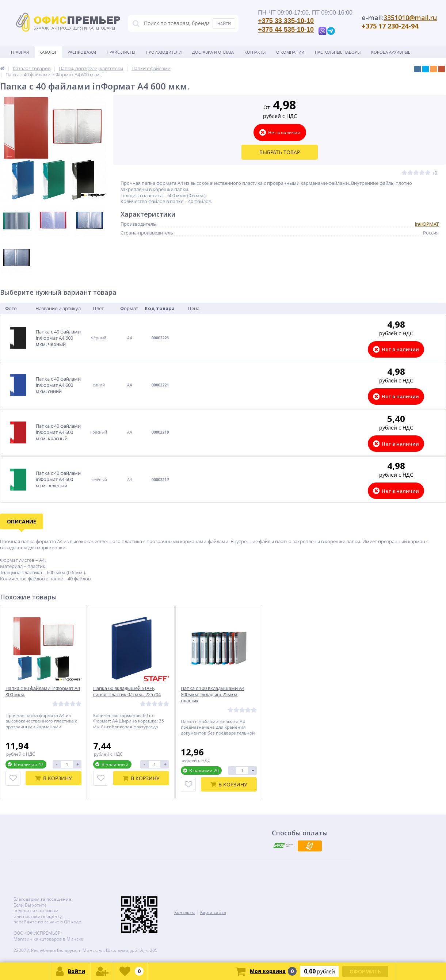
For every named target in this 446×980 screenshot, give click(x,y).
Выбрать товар (280, 152)
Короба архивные (391, 52)
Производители (164, 52)
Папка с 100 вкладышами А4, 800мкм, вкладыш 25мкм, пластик (213, 695)
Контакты (255, 52)
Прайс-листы (121, 52)
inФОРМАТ (427, 224)
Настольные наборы (338, 52)
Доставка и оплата (213, 52)
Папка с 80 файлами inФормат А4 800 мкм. (43, 691)
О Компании (290, 52)
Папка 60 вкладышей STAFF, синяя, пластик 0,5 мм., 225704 (127, 691)
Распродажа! (82, 52)
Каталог (48, 52)
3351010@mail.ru (410, 18)
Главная (20, 52)
